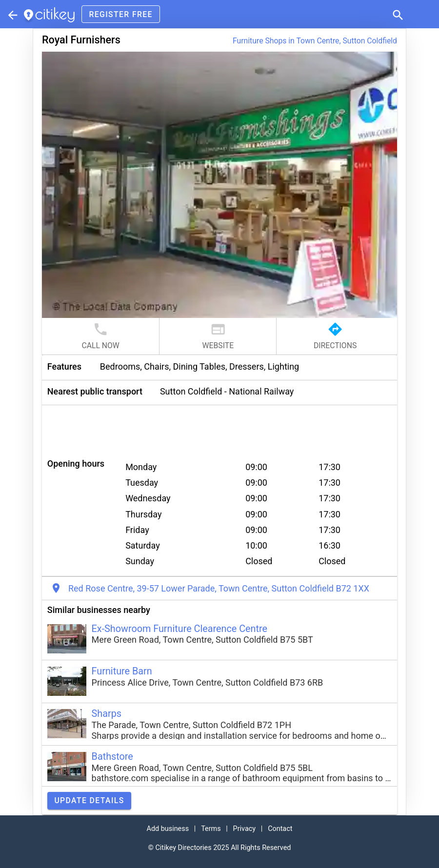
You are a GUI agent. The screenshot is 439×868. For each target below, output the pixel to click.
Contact (280, 829)
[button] (397, 14)
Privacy (245, 829)
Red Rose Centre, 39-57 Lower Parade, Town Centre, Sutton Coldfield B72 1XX (219, 588)
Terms (211, 829)
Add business (168, 829)
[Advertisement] (219, 427)
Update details (89, 800)
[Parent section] (12, 14)
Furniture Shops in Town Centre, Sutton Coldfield (315, 41)
